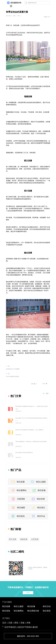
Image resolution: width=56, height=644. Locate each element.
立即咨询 (28, 593)
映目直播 (18, 482)
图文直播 (13, 539)
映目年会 (38, 516)
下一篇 (8, 374)
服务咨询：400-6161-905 (28, 636)
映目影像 (39, 490)
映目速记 (38, 508)
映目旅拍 (18, 516)
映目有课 (38, 499)
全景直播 (35, 539)
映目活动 (47, 606)
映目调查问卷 (33, 611)
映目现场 (6, 611)
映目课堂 (47, 611)
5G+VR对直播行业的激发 (12, 376)
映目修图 (18, 508)
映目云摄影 (38, 482)
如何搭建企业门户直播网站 (13, 369)
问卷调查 (18, 499)
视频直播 (24, 539)
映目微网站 (19, 490)
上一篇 (8, 366)
